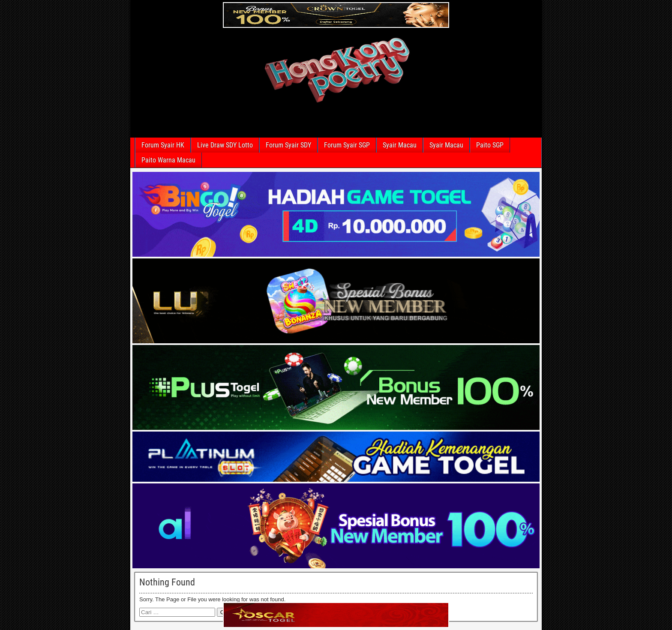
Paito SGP (490, 145)
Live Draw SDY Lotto (225, 145)
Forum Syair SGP (347, 145)
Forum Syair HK (163, 145)
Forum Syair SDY (288, 145)
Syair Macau (400, 145)
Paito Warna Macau (168, 160)
